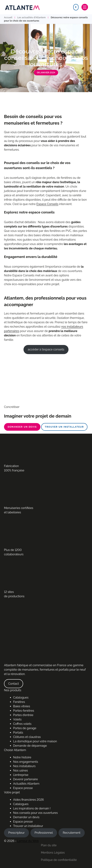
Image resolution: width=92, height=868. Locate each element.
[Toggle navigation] (85, 7)
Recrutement (72, 833)
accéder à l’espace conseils (46, 349)
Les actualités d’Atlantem (32, 18)
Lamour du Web (28, 841)
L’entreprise (21, 775)
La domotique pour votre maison (35, 741)
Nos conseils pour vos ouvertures (35, 813)
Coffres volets (22, 724)
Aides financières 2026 (28, 800)
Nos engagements (26, 762)
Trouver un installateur (64, 427)
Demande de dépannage (30, 746)
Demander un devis (22, 427)
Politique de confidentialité (59, 860)
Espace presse (23, 788)
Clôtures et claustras (27, 737)
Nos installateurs (24, 766)
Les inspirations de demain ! (32, 808)
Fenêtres (19, 702)
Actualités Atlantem (26, 784)
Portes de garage (25, 728)
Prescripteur (16, 833)
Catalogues (21, 698)
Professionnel (44, 833)
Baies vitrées (22, 706)
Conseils (46, 43)
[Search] (76, 7)
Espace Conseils (47, 204)
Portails (18, 733)
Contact (13, 684)
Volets (17, 719)
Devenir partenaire (26, 779)
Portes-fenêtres (24, 711)
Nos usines (20, 770)
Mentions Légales (53, 853)
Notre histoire (22, 757)
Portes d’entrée (23, 715)
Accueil (8, 18)
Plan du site (49, 845)
